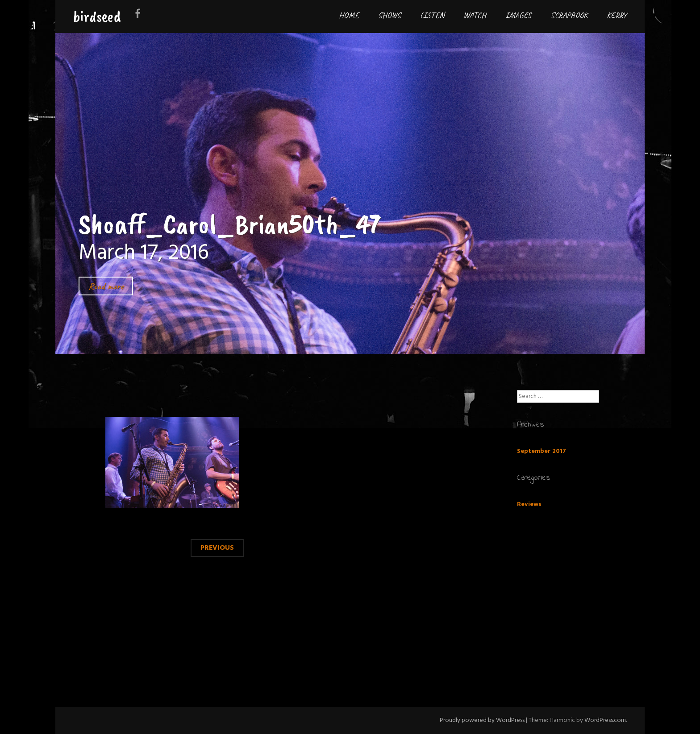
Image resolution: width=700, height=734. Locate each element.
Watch (475, 15)
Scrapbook (569, 15)
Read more (106, 286)
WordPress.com (605, 720)
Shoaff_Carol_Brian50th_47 (230, 224)
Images (518, 15)
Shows (390, 15)
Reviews (529, 504)
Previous (217, 548)
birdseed (97, 16)
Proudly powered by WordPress (482, 720)
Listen (432, 15)
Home (349, 15)
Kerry (617, 15)
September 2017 (542, 451)
